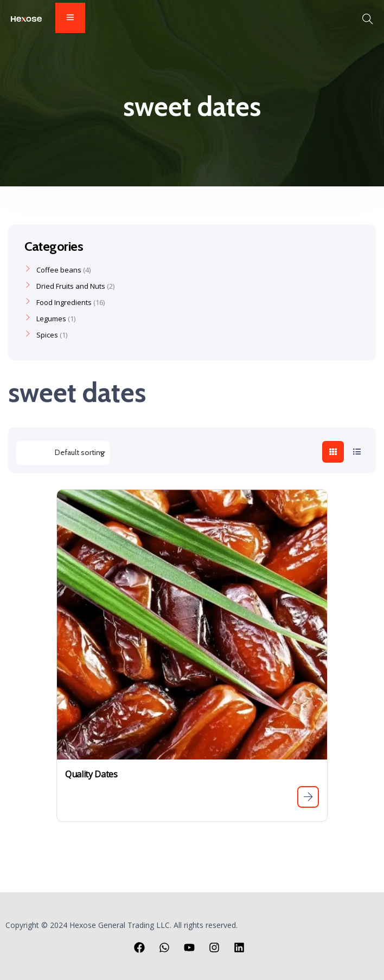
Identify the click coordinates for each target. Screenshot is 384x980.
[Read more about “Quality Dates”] (308, 797)
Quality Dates (91, 774)
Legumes (51, 319)
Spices (47, 335)
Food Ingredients (64, 302)
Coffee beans (59, 270)
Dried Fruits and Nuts (71, 286)
